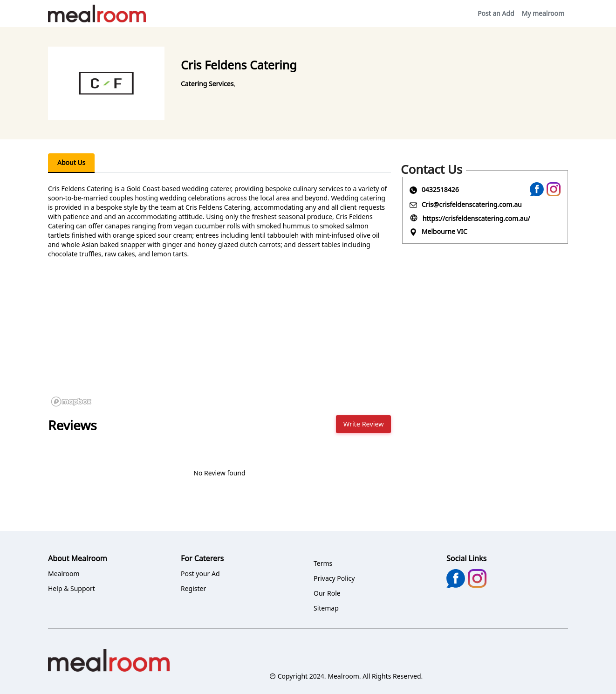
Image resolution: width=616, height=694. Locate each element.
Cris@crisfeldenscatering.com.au (472, 204)
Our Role (327, 593)
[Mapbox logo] (71, 402)
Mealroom (64, 574)
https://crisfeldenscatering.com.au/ (476, 218)
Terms (323, 563)
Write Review (364, 424)
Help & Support (72, 588)
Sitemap (326, 608)
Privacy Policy (334, 578)
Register (193, 588)
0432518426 (440, 189)
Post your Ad (200, 574)
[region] (219, 340)
